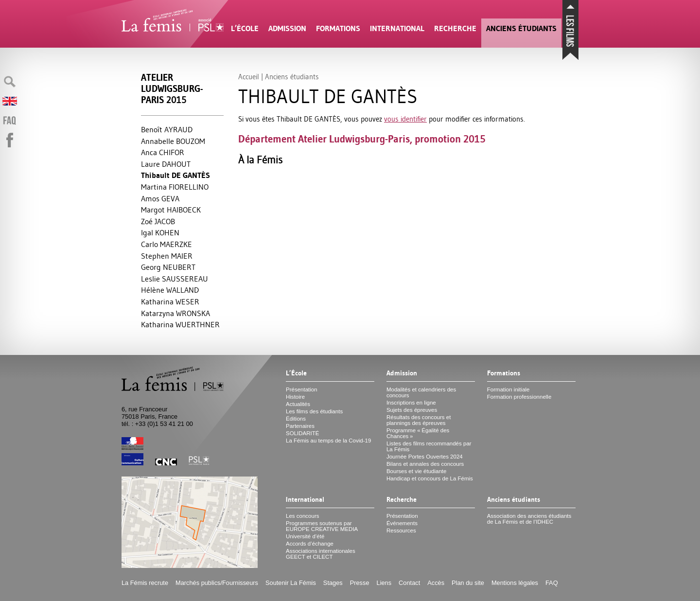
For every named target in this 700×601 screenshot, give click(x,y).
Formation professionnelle (519, 397)
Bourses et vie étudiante (417, 471)
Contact (409, 583)
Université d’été (305, 536)
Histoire (295, 397)
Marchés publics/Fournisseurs (217, 583)
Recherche (455, 28)
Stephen (167, 256)
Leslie (175, 279)
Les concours (303, 516)
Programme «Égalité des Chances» (418, 433)
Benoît (167, 129)
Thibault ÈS (175, 175)
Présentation (302, 389)
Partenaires (300, 426)
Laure (166, 164)
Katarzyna (175, 313)
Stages (333, 583)
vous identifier (405, 119)
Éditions (296, 419)
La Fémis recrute (145, 583)
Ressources (401, 530)
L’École (245, 28)
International (397, 28)
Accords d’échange (310, 544)
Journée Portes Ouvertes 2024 (425, 457)
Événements (402, 523)
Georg (168, 267)
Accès (436, 583)
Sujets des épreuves (412, 410)
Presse (360, 583)
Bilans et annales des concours (425, 464)
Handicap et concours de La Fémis (430, 478)
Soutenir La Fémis (291, 583)
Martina (175, 187)
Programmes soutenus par (322, 526)
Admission (287, 28)
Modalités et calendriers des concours (421, 392)
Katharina (170, 301)
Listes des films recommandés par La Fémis (429, 446)
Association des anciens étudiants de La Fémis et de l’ (529, 519)
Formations (338, 28)
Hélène (170, 290)
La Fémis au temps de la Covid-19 (328, 441)
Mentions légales (515, 583)
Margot (171, 210)
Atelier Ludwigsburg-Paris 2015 (172, 89)
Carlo (166, 244)
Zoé (158, 221)
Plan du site (468, 583)
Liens (384, 583)
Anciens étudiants (521, 28)
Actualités (298, 404)
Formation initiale (508, 389)
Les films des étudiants (314, 411)
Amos (160, 198)
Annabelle (173, 141)
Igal (160, 232)
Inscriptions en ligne (411, 403)
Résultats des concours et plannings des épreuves (419, 420)
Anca (163, 152)
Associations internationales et (321, 554)
